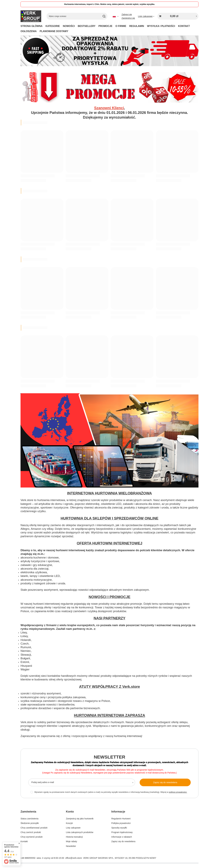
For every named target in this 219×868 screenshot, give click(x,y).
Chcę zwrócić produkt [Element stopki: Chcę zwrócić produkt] (31, 832)
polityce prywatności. (178, 792)
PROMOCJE (105, 26)
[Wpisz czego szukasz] (77, 16)
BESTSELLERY (87, 26)
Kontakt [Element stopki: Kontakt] (24, 841)
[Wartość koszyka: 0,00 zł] (178, 16)
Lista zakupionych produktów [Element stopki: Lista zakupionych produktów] (80, 832)
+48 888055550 (28, 858)
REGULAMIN (137, 26)
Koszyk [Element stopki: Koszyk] (69, 823)
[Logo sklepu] (31, 16)
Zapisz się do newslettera (165, 782)
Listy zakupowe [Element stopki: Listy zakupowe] (73, 828)
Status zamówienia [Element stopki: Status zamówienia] (30, 819)
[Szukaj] (104, 16)
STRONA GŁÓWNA (31, 26)
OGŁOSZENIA (29, 31)
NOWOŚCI (69, 26)
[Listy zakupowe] (146, 16)
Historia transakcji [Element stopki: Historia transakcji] (74, 837)
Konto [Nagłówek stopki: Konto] (70, 812)
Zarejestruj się (128, 18)
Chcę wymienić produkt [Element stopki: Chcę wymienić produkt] (32, 837)
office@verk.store (74, 858)
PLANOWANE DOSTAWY (54, 31)
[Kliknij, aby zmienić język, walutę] (116, 16)
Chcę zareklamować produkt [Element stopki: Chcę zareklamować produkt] (34, 828)
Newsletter (110, 757)
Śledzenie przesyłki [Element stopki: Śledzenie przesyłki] (30, 823)
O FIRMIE (121, 26)
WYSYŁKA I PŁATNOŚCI (161, 26)
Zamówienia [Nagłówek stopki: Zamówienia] (28, 812)
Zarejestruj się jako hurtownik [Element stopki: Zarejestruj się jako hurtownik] (80, 819)
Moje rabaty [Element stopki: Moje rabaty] (72, 841)
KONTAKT (184, 26)
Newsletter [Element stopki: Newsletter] (71, 846)
